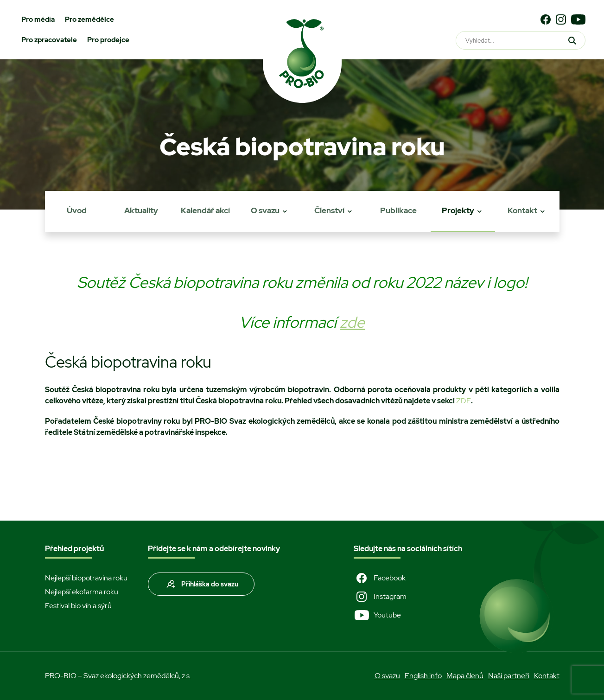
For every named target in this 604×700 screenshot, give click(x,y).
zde (352, 322)
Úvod (77, 210)
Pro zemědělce (89, 19)
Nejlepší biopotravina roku (86, 578)
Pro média (38, 19)
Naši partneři (509, 676)
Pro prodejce (108, 40)
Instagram (380, 597)
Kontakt (522, 210)
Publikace (398, 210)
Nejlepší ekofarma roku (82, 592)
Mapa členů (465, 676)
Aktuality (141, 210)
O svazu (265, 210)
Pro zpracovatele (49, 40)
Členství (329, 210)
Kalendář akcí (205, 210)
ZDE (464, 401)
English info (423, 676)
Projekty (458, 210)
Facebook (380, 578)
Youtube (377, 615)
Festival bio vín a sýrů (78, 606)
